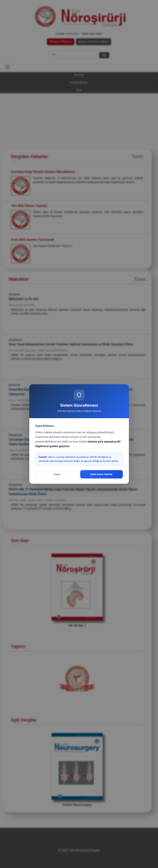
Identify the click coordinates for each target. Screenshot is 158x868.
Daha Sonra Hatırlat (101, 474)
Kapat (57, 474)
